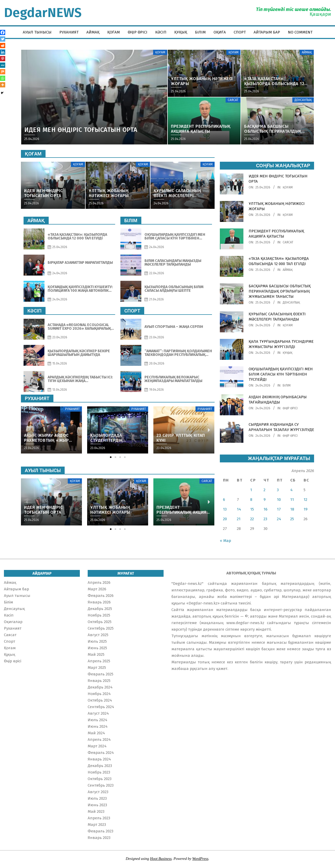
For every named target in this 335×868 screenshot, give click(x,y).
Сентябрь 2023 (101, 785)
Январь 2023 (99, 838)
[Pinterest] (3, 59)
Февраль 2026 (101, 596)
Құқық (287, 353)
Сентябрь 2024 (101, 707)
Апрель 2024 (99, 740)
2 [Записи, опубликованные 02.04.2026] (264, 490)
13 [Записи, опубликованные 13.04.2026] (225, 509)
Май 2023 (96, 811)
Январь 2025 (99, 681)
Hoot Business (161, 859)
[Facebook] (3, 32)
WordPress (200, 859)
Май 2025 (96, 654)
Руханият (13, 628)
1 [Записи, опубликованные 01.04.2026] (251, 490)
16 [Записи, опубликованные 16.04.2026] (266, 509)
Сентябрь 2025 (101, 628)
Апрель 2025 (99, 661)
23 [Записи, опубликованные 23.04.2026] (265, 519)
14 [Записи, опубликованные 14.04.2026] (239, 509)
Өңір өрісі (290, 408)
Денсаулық (291, 303)
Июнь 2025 (97, 648)
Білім (287, 385)
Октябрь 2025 (100, 622)
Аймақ (288, 270)
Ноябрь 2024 (99, 694)
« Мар (225, 541)
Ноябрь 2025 (99, 615)
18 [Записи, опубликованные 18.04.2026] (292, 509)
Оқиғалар (13, 622)
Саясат (288, 242)
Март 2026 (97, 589)
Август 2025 (98, 635)
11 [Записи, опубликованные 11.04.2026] (292, 500)
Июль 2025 (97, 641)
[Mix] (3, 72)
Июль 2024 (97, 720)
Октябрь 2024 (100, 700)
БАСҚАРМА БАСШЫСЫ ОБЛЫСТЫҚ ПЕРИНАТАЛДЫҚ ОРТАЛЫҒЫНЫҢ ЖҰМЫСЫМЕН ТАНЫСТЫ (280, 291)
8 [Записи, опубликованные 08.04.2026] (251, 500)
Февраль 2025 (100, 674)
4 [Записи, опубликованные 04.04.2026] (291, 490)
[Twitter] (3, 39)
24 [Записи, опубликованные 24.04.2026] (279, 519)
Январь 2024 (99, 759)
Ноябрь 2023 (99, 772)
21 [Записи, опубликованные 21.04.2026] (239, 519)
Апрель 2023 (99, 818)
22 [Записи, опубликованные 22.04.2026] (252, 519)
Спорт (10, 641)
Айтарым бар (16, 589)
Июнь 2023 (97, 805)
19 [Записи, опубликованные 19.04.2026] (306, 509)
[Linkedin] (3, 52)
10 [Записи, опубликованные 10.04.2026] (279, 500)
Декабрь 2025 (100, 609)
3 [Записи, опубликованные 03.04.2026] (278, 490)
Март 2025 (97, 668)
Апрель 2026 (99, 583)
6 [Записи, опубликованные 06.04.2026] (224, 500)
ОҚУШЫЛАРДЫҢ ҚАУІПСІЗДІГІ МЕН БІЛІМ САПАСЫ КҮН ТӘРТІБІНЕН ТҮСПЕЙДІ (281, 374)
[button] (111, 457)
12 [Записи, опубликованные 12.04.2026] (305, 500)
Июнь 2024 (98, 726)
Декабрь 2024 (100, 687)
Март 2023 (97, 825)
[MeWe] (3, 65)
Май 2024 (96, 733)
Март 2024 (97, 746)
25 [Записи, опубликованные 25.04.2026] (292, 519)
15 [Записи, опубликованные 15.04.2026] (252, 509)
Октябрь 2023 (100, 779)
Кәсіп (9, 615)
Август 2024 (98, 713)
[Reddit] (3, 46)
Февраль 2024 (101, 753)
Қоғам (288, 187)
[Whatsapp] (3, 78)
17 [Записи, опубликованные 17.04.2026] (279, 509)
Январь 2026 (99, 602)
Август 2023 (98, 792)
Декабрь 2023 (100, 766)
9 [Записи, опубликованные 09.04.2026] (265, 500)
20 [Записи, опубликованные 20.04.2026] (225, 519)
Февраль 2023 (100, 831)
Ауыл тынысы (17, 596)
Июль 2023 (97, 798)
